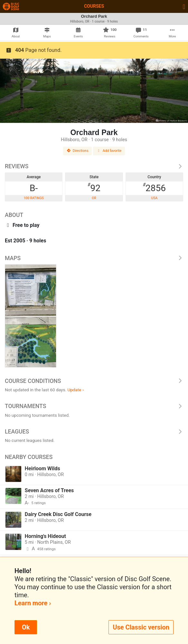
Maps (94, 258)
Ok (26, 627)
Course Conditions (94, 381)
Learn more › (33, 603)
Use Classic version (141, 627)
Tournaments (94, 406)
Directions (78, 151)
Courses (94, 6)
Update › (75, 390)
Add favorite (109, 151)
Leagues (94, 432)
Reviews (94, 166)
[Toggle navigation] (184, 6)
